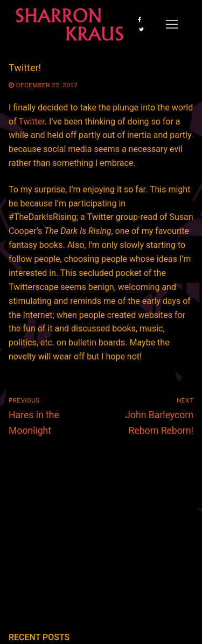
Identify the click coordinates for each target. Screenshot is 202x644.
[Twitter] (141, 29)
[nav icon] (172, 24)
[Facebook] (140, 19)
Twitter (31, 122)
